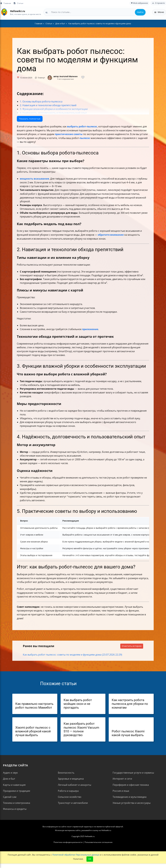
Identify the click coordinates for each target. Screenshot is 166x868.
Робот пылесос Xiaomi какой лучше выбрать (128, 733)
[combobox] (95, 12)
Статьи (18, 3)
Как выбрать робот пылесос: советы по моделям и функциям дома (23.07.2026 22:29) (72, 655)
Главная (5, 3)
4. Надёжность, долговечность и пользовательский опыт (53, 113)
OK (90, 859)
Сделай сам (10, 797)
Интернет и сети (122, 779)
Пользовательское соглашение (98, 842)
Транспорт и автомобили (73, 803)
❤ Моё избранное (139, 3)
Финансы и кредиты (15, 809)
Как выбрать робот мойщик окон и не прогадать (78, 704)
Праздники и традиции (17, 791)
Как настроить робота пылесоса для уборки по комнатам (130, 704)
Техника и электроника (17, 803)
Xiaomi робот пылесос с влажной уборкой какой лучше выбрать (33, 731)
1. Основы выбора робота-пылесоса (41, 102)
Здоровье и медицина (71, 779)
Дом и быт (9, 779)
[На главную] (4, 12)
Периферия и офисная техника (131, 785)
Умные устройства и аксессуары (132, 803)
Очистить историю (132, 646)
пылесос (92, 126)
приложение (90, 329)
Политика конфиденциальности (68, 842)
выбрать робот (77, 126)
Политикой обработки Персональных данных (76, 855)
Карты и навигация (14, 785)
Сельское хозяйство (70, 797)
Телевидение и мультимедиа (130, 797)
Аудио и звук (10, 773)
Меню (159, 12)
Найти (140, 12)
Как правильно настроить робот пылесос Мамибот (34, 706)
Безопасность (66, 773)
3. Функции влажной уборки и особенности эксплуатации (54, 109)
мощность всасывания (34, 179)
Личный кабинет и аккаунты (75, 785)
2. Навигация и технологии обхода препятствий (48, 105)
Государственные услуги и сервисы (133, 773)
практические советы (69, 134)
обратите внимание (111, 235)
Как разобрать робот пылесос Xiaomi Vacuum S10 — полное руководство (81, 729)
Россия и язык (121, 791)
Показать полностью (30, 119)
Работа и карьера (68, 791)
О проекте (158, 3)
